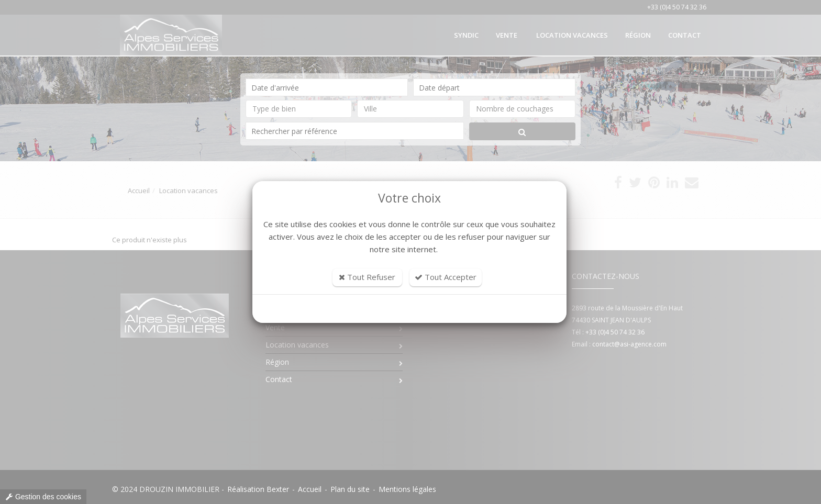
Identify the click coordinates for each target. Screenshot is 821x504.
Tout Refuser (367, 277)
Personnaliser (410, 309)
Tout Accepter (446, 277)
